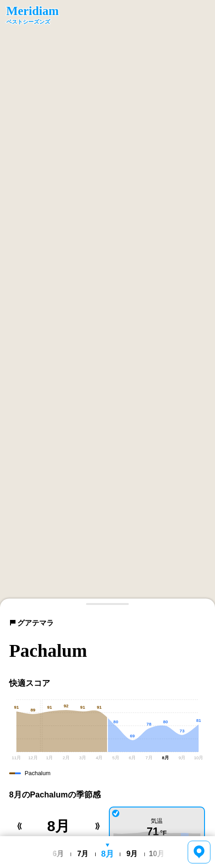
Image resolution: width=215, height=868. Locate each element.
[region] (107, 304)
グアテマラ (31, 623)
